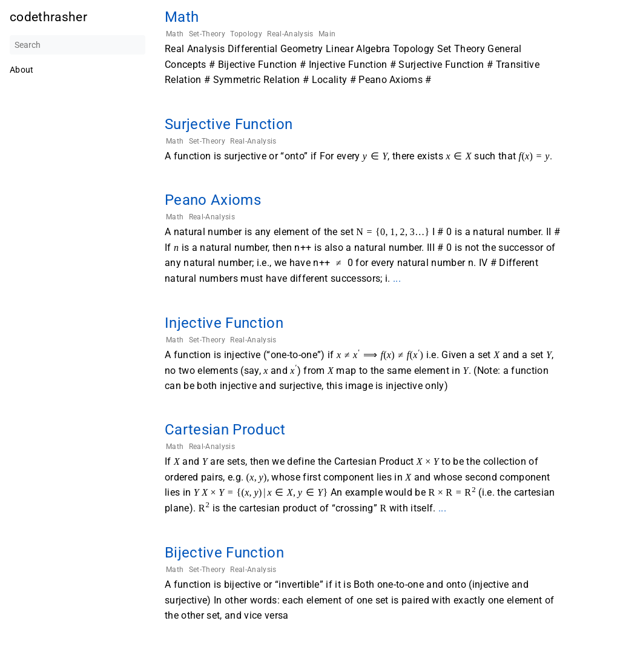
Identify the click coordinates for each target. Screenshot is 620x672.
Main (327, 34)
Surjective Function (229, 124)
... (397, 278)
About (22, 70)
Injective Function (224, 323)
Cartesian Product (225, 430)
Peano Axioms (213, 200)
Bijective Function (224, 553)
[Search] (77, 45)
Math (182, 17)
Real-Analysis (290, 34)
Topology (246, 34)
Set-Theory (207, 34)
